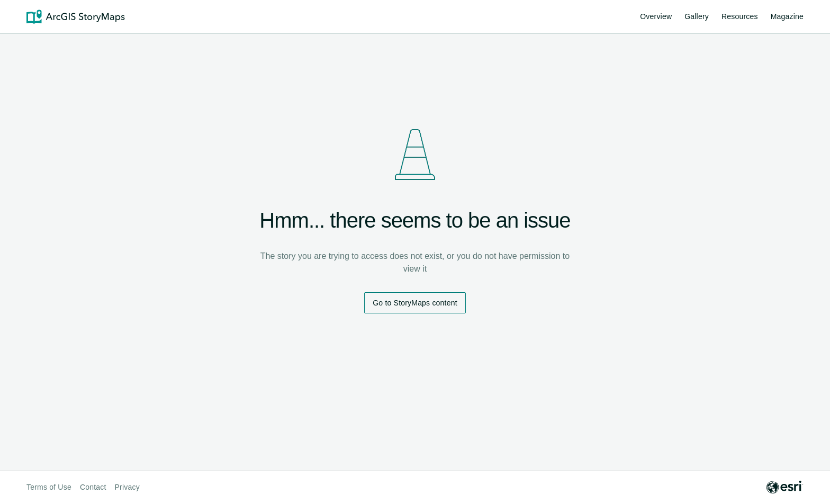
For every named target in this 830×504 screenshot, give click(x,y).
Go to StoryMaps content (415, 303)
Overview (656, 16)
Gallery (697, 16)
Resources (740, 18)
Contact (93, 487)
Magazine (787, 16)
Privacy (127, 487)
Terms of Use (49, 487)
